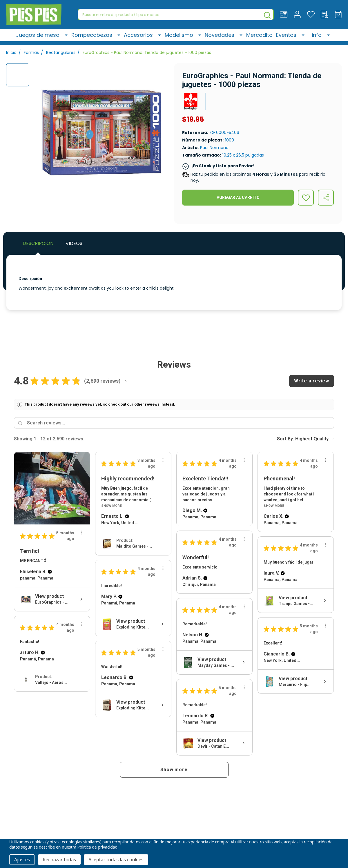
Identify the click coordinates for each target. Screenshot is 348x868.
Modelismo (181, 37)
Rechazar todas (59, 860)
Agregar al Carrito (238, 197)
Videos (74, 243)
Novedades (220, 37)
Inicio (11, 52)
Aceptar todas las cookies (116, 860)
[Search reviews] (179, 423)
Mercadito (258, 37)
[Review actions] (82, 533)
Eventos (289, 37)
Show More (112, 506)
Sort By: (286, 439)
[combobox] (176, 14)
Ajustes (22, 860)
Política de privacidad (97, 847)
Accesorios (142, 37)
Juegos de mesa (43, 37)
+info (317, 37)
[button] (126, 381)
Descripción (38, 243)
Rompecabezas (96, 37)
